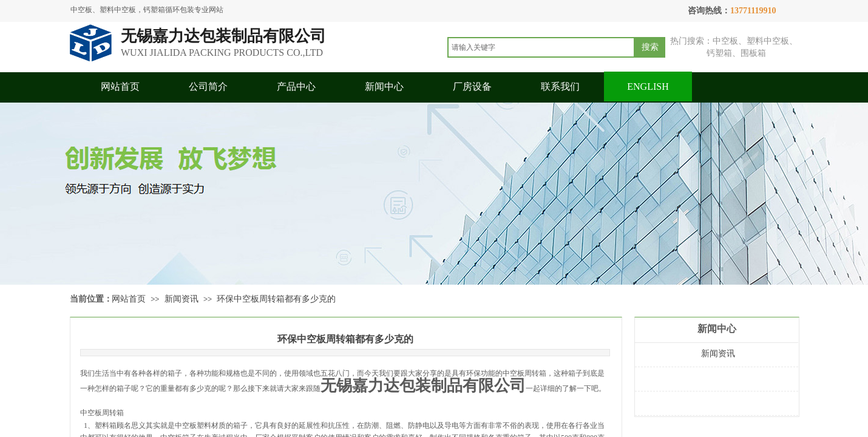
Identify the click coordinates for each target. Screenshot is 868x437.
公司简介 (208, 86)
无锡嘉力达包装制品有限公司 (423, 386)
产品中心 (296, 86)
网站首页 (120, 86)
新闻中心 (384, 86)
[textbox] (541, 47)
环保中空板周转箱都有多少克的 (276, 299)
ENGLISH (648, 86)
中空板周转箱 (102, 413)
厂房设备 (472, 86)
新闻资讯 (181, 299)
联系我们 (560, 86)
